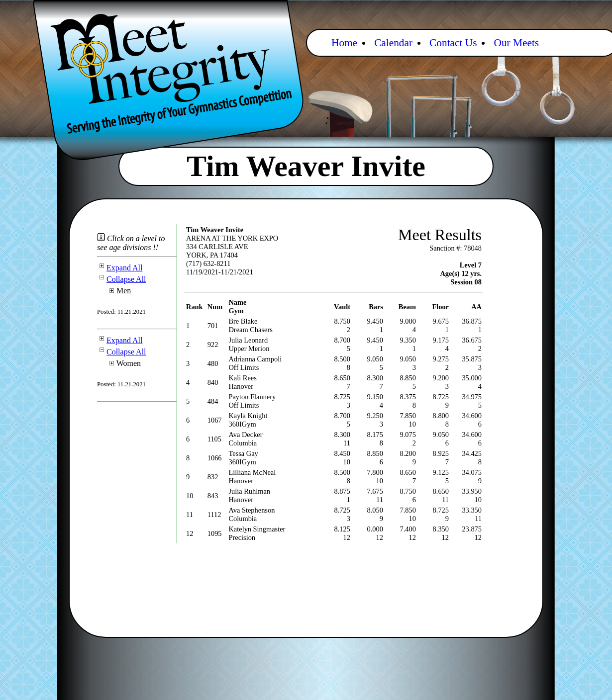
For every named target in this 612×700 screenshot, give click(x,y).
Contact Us (453, 43)
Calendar (393, 43)
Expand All (120, 268)
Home (344, 43)
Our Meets (516, 43)
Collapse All (122, 279)
